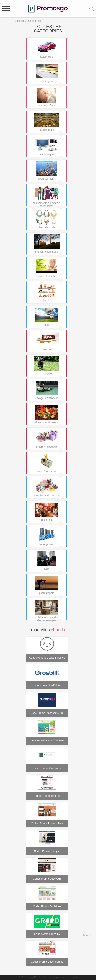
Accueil (20, 21)
